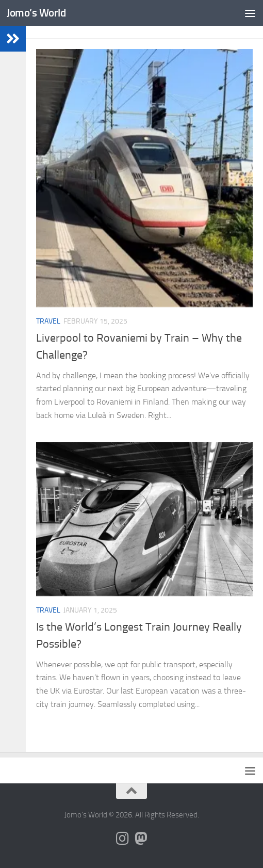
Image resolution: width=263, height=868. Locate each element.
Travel (48, 321)
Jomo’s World (36, 13)
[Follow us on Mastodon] (141, 839)
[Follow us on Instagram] (122, 839)
